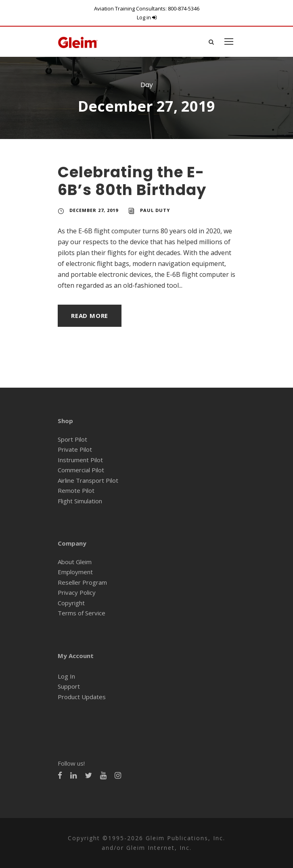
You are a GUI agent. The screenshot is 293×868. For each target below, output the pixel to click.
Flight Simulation (80, 501)
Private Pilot (74, 450)
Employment (74, 572)
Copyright (71, 603)
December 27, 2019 (95, 210)
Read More (91, 316)
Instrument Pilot (79, 460)
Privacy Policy (76, 593)
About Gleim (74, 562)
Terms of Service (80, 613)
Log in (146, 17)
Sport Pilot (72, 439)
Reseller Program (81, 582)
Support (68, 686)
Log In (66, 676)
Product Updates (80, 697)
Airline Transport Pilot (87, 481)
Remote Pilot (75, 491)
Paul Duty (156, 210)
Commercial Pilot (81, 470)
